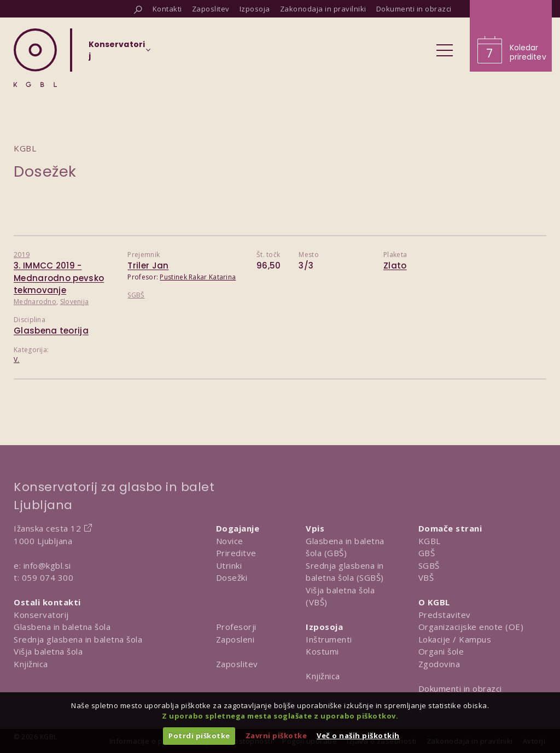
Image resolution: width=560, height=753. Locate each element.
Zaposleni (235, 639)
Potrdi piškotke (199, 736)
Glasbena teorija (51, 331)
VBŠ (426, 577)
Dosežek (45, 171)
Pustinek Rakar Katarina (198, 277)
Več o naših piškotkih (358, 736)
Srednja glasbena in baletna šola (78, 639)
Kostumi (322, 651)
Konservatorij (41, 615)
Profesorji (236, 627)
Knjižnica (31, 664)
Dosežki (232, 577)
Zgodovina (439, 664)
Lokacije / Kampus (455, 639)
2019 (22, 255)
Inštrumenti (329, 639)
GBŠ (427, 553)
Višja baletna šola (48, 651)
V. (17, 360)
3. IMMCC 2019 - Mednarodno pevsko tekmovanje (59, 278)
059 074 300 (48, 577)
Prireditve (236, 553)
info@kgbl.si (47, 565)
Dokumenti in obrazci (460, 688)
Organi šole (441, 651)
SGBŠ (136, 295)
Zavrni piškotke (276, 736)
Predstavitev (445, 615)
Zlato (395, 265)
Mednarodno (35, 302)
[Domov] (35, 58)
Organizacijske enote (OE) (471, 627)
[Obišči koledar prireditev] (511, 36)
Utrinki (229, 565)
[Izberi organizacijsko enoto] (117, 54)
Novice (230, 541)
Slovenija (75, 302)
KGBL (430, 541)
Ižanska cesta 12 (47, 528)
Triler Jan (148, 265)
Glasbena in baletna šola (62, 627)
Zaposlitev (237, 664)
